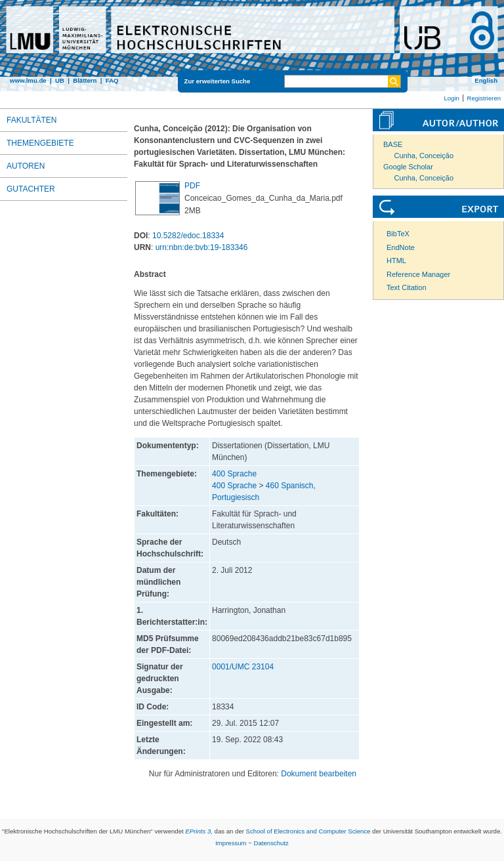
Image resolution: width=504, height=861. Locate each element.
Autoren (26, 166)
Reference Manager (418, 274)
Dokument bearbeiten (319, 774)
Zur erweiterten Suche (218, 81)
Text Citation (407, 287)
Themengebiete (40, 143)
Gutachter (31, 189)
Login (451, 98)
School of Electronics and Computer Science (308, 831)
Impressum (231, 843)
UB (60, 80)
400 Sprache (234, 474)
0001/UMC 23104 (243, 667)
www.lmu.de (28, 80)
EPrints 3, (199, 831)
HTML (396, 261)
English (486, 80)
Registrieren (484, 98)
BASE (393, 144)
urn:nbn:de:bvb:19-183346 (202, 247)
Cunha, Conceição (424, 156)
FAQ (112, 80)
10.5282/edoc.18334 (188, 236)
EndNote (401, 247)
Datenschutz (271, 843)
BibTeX (398, 234)
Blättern (85, 80)
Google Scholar (408, 167)
